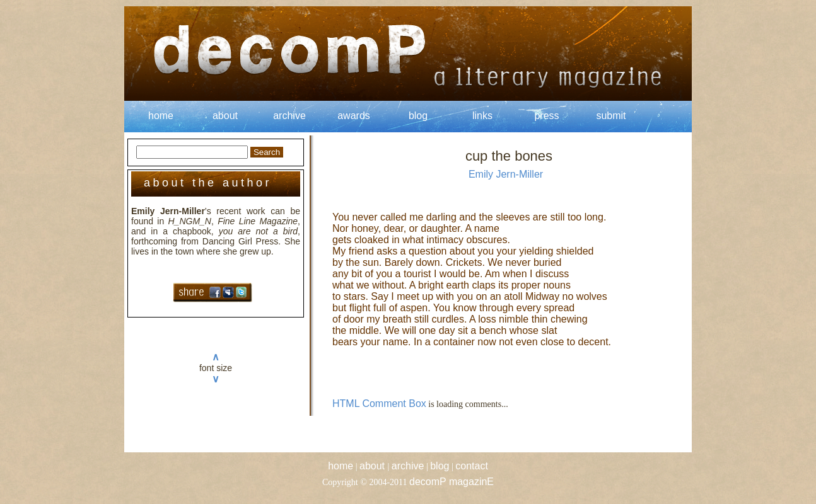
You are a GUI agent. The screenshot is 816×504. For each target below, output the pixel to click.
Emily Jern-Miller (506, 174)
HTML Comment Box (379, 404)
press (546, 116)
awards (354, 116)
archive (289, 116)
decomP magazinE (452, 482)
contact (472, 466)
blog (418, 116)
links (482, 116)
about (225, 116)
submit (611, 116)
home (161, 116)
